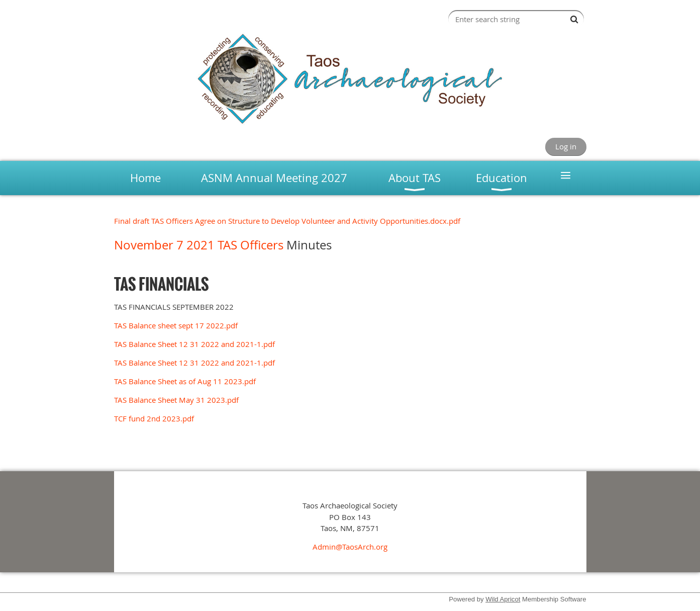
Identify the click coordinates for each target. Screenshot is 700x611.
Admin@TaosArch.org (350, 547)
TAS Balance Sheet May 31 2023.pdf (176, 400)
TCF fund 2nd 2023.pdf (154, 418)
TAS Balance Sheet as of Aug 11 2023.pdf (185, 381)
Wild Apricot (503, 599)
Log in (566, 146)
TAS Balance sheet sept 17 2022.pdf (176, 325)
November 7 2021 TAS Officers (200, 245)
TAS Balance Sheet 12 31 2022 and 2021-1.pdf (194, 344)
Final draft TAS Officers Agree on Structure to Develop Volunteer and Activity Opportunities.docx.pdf (287, 221)
